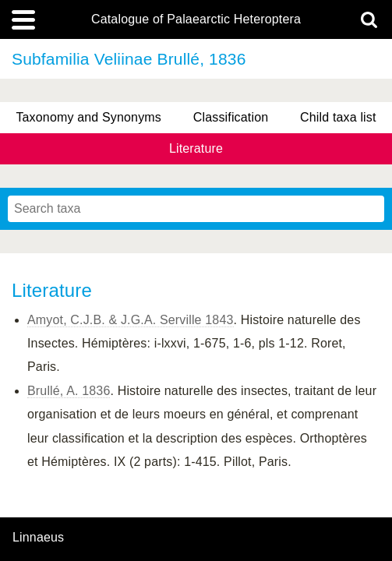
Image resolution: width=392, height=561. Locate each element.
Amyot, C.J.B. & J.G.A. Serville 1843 (131, 320)
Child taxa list (338, 117)
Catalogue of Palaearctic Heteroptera (196, 19)
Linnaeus (38, 538)
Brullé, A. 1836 (69, 391)
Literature (196, 148)
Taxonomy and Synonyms (88, 117)
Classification (231, 117)
